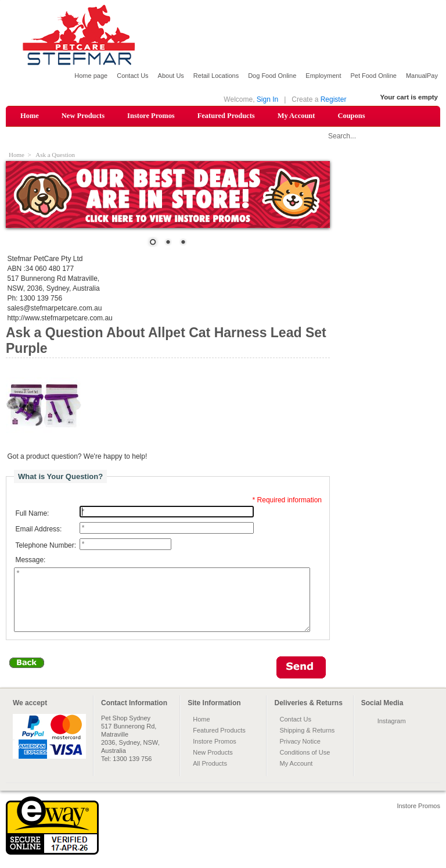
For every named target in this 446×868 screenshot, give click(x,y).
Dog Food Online (272, 76)
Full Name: (32, 513)
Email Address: (38, 529)
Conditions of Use (305, 765)
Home (30, 116)
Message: (30, 560)
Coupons (351, 116)
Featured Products (226, 116)
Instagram (392, 733)
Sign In (267, 99)
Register (334, 99)
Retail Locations (216, 76)
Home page (91, 76)
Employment (323, 76)
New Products (83, 116)
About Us (171, 76)
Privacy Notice (300, 753)
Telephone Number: (46, 545)
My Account (296, 116)
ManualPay (422, 76)
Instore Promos (151, 116)
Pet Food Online (373, 76)
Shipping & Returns (307, 742)
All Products (210, 776)
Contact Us (132, 76)
